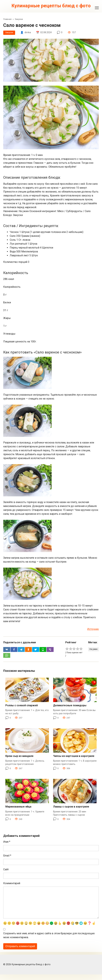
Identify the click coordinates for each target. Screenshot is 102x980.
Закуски (10, 33)
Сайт (6, 871)
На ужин (93, 650)
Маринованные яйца (18, 808)
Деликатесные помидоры (70, 707)
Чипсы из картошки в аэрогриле (74, 757)
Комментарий (12, 885)
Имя (7, 843)
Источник (93, 630)
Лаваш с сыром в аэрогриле (71, 808)
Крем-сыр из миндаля (19, 757)
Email (7, 857)
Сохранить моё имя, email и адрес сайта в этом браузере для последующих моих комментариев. (49, 941)
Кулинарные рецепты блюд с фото (51, 6)
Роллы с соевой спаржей (22, 707)
